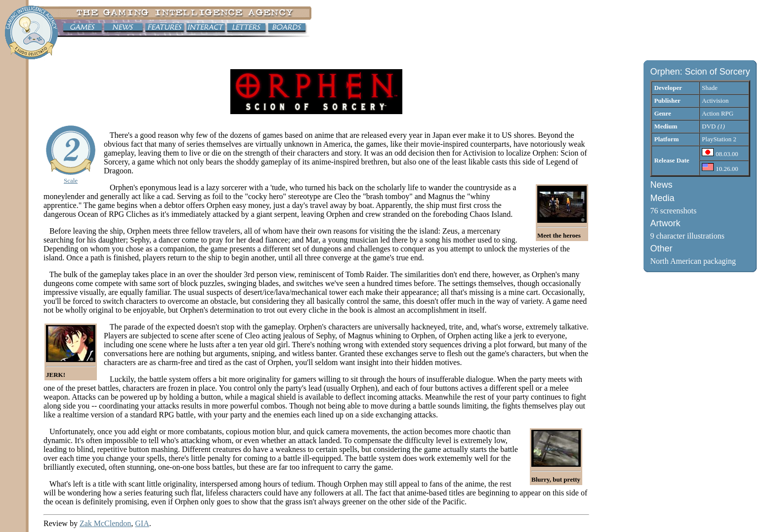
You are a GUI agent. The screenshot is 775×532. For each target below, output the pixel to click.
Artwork (665, 223)
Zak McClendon (105, 523)
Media (662, 198)
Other (661, 248)
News (661, 185)
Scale (71, 181)
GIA (142, 523)
